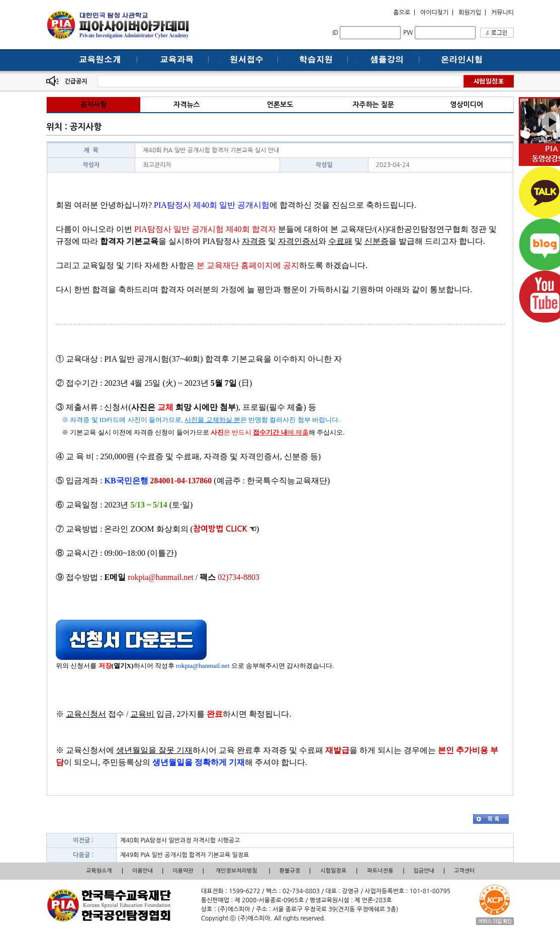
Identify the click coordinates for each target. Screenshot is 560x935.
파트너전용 (381, 871)
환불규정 (290, 871)
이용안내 (143, 871)
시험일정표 (333, 871)
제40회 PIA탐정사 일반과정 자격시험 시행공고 (180, 840)
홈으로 (402, 13)
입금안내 (424, 871)
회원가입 (470, 13)
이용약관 (183, 871)
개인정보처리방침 (237, 871)
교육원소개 (99, 871)
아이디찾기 (434, 13)
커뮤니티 (502, 13)
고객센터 (464, 871)
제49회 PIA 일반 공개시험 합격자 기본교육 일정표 (184, 855)
